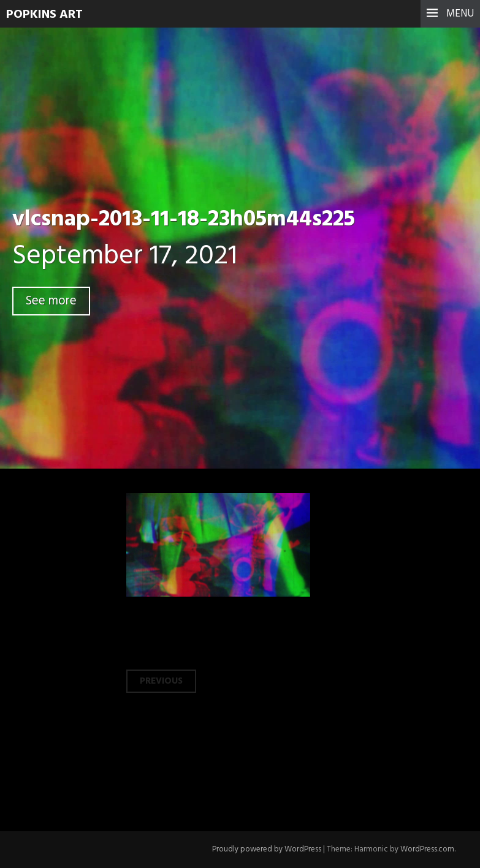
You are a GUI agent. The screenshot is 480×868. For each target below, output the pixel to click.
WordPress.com (427, 849)
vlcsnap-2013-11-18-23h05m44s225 (184, 220)
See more (51, 301)
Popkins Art (44, 15)
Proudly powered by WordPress (267, 849)
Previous (161, 681)
